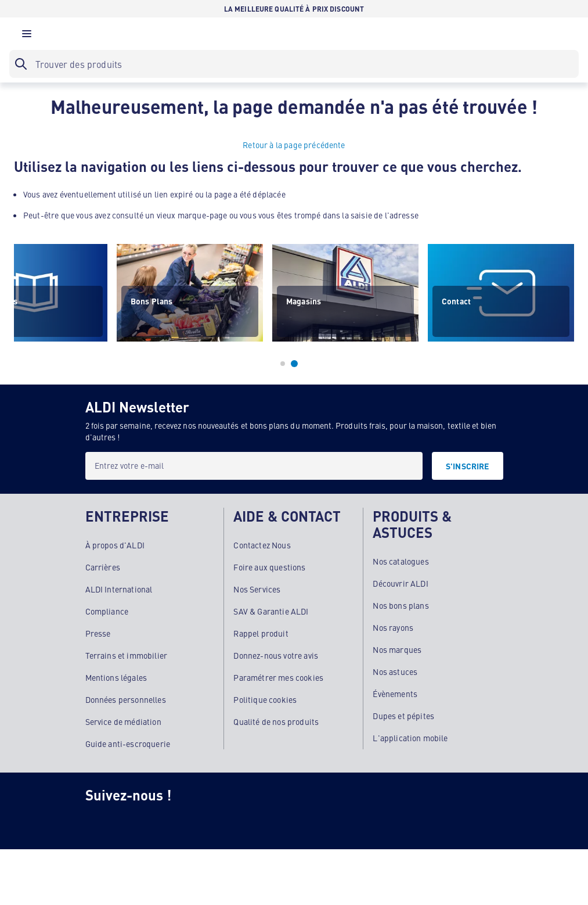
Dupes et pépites (403, 716)
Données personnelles (126, 699)
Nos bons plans (401, 605)
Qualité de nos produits (276, 721)
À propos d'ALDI (115, 545)
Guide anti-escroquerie (128, 744)
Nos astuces (395, 671)
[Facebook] (146, 821)
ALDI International (119, 589)
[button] (27, 37)
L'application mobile (410, 738)
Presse (98, 633)
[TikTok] (192, 821)
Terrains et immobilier (127, 655)
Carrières (103, 567)
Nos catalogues (401, 561)
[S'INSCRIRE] (468, 466)
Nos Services (257, 589)
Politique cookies (265, 699)
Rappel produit (261, 633)
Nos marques (397, 649)
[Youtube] (239, 821)
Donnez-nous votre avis (276, 655)
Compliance (107, 611)
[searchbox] (294, 64)
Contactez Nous (262, 545)
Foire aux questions (269, 567)
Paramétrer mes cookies (278, 677)
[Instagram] (99, 821)
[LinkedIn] (285, 821)
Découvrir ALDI (400, 583)
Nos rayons (393, 627)
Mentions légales (116, 677)
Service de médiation (123, 721)
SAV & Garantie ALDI (271, 611)
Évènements (395, 694)
